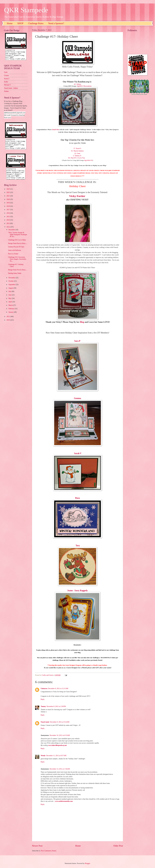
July (10, 296)
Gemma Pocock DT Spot (16, 251)
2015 (8, 221)
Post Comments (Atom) (49, 851)
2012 (8, 231)
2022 (8, 197)
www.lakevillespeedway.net (57, 745)
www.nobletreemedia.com (64, 801)
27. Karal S (77, 148)
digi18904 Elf (88, 160)
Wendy (43, 756)
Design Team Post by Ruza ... (18, 248)
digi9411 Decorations (84, 86)
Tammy (43, 706)
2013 (8, 228)
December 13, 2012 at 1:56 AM (60, 769)
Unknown (44, 689)
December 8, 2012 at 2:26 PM (56, 706)
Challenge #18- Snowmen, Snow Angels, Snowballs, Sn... (17, 263)
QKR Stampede (26, 10)
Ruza (77, 498)
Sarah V (78, 453)
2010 (8, 324)
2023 (8, 193)
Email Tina (56, 130)
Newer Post (37, 846)
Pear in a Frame (13, 258)
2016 (8, 217)
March (11, 309)
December (12, 234)
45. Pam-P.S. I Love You (77, 158)
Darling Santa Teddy (15, 277)
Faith (6, 74)
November (12, 282)
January (11, 316)
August (11, 292)
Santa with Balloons (15, 254)
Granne (6, 78)
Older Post (118, 846)
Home (10, 23)
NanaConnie (45, 722)
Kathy (6, 84)
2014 (8, 224)
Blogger (87, 863)
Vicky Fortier (77, 196)
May (10, 303)
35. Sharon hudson (77, 151)
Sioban (6, 93)
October (11, 285)
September (12, 289)
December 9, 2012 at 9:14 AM (60, 722)
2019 (8, 207)
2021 (8, 200)
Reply (43, 699)
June (10, 299)
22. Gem (78, 153)
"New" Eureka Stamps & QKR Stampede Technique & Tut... (17, 239)
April (10, 306)
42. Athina (78, 84)
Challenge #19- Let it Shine (17, 244)
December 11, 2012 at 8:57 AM (56, 756)
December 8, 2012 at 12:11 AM (58, 689)
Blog (82, 322)
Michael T (7, 87)
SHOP (20, 23)
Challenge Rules (36, 23)
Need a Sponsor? (56, 23)
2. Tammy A (77, 156)
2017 (8, 214)
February (12, 313)
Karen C (7, 81)
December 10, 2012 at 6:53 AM (60, 735)
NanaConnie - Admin (11, 90)
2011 (8, 321)
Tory (78, 546)
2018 (8, 210)
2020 (8, 204)
